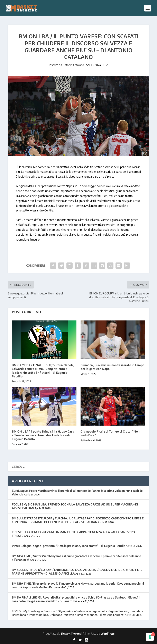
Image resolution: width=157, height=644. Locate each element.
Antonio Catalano (73, 65)
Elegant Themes (71, 634)
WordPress (108, 634)
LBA (105, 65)
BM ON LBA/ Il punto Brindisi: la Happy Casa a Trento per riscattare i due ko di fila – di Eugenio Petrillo (43, 435)
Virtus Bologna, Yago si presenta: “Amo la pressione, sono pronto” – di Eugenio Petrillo (69, 546)
